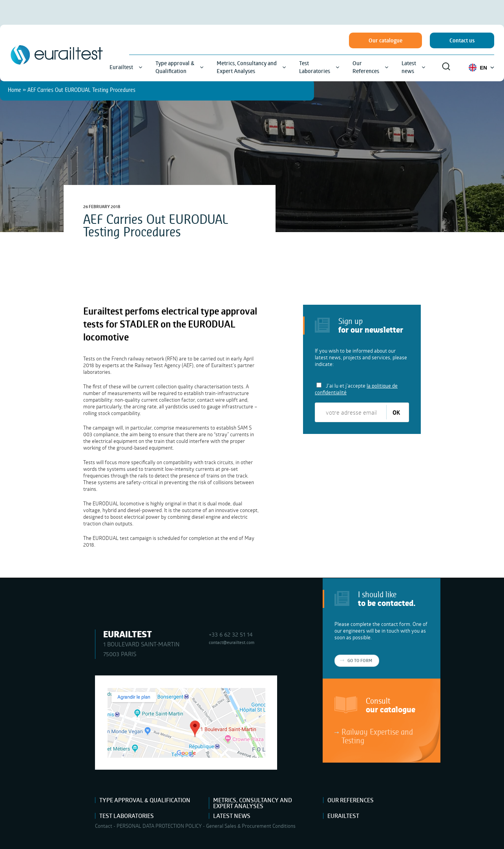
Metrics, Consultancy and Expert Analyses (253, 803)
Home (15, 90)
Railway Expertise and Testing (377, 736)
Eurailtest (343, 816)
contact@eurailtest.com (232, 642)
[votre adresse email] (351, 412)
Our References (351, 800)
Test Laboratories (127, 816)
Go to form (360, 661)
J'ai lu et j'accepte (356, 389)
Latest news (232, 816)
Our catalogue (385, 40)
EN (481, 68)
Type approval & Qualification (145, 800)
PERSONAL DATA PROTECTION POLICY (159, 826)
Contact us (462, 40)
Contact (104, 826)
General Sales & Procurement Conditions (251, 826)
